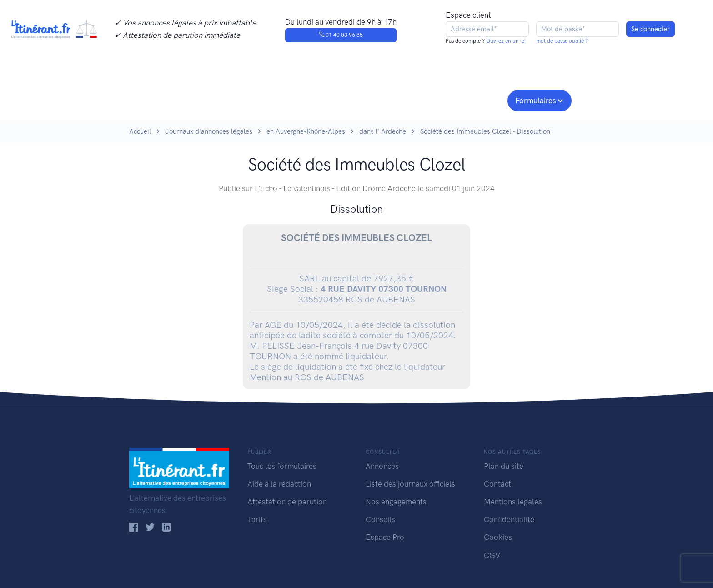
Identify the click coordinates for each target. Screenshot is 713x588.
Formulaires (536, 101)
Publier (165, 100)
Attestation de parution (287, 502)
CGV (492, 555)
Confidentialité (509, 519)
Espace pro (477, 100)
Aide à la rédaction (279, 484)
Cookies (498, 537)
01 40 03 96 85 (341, 35)
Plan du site (504, 466)
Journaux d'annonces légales (209, 131)
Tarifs (257, 519)
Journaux (279, 100)
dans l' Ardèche (383, 131)
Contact (497, 484)
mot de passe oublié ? (562, 41)
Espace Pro (385, 537)
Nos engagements (355, 100)
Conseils (422, 100)
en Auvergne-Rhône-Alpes (306, 131)
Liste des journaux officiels (410, 484)
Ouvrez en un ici (505, 41)
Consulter (223, 100)
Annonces (382, 466)
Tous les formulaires (282, 466)
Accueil (140, 131)
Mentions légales (513, 502)
